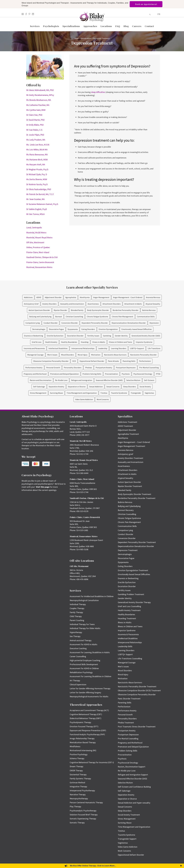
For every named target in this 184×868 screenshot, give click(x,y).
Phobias (89, 368)
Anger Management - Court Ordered (128, 297)
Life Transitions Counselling (130, 658)
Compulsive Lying (33, 323)
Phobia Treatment (126, 723)
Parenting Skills (129, 361)
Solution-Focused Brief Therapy (84, 815)
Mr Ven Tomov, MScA (35, 214)
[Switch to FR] (159, 14)
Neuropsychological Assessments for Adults (89, 696)
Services (35, 26)
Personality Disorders (73, 368)
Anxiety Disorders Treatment (130, 458)
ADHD (39, 297)
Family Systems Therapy (80, 778)
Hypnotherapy (76, 632)
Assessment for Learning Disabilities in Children (90, 676)
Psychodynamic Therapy (80, 722)
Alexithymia (85, 297)
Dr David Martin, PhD (35, 120)
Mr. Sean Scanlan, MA (35, 199)
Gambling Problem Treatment (131, 594)
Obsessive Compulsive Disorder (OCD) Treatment (139, 690)
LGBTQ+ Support (137, 348)
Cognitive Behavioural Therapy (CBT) (86, 714)
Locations (106, 26)
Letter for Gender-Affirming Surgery (85, 692)
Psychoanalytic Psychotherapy (83, 811)
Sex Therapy (75, 636)
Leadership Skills (125, 646)
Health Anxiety (51, 342)
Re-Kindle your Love (127, 771)
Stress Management (38, 393)
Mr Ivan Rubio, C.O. (34, 130)
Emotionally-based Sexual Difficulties (137, 329)
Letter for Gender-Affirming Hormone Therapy (90, 688)
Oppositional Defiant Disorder (92, 361)
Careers (137, 26)
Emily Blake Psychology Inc (34, 865)
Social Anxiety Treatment (129, 815)
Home (77, 38)
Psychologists (51, 26)
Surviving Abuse (57, 393)
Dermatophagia (39, 329)
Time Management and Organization (82, 393)
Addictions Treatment (127, 422)
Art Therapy (75, 680)
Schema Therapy (77, 758)
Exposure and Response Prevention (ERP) (88, 730)
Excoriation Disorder (75, 336)
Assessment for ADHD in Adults (83, 644)
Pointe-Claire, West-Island (38, 252)
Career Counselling (78, 656)
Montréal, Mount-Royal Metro (39, 237)
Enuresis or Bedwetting (34, 336)
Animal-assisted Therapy (81, 640)
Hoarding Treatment (127, 618)
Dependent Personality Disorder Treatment (137, 542)
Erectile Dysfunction (55, 336)
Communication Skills (146, 317)
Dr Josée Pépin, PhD (35, 135)
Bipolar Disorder (60, 310)
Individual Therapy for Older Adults (85, 628)
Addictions (28, 297)
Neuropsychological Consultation (84, 600)
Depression (154, 323)
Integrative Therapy (78, 786)
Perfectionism (145, 361)
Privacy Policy (158, 865)
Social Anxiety (145, 387)
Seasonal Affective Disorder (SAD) (109, 380)
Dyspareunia (73, 329)
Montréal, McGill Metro (36, 233)
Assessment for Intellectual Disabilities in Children (92, 596)
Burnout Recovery (126, 510)
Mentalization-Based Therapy (83, 742)
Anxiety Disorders (49, 304)
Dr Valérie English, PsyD (37, 209)
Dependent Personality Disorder (95, 323)
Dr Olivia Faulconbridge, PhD (39, 189)
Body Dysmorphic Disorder (98, 310)
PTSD (158, 374)
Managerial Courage (35, 355)
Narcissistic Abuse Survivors (115, 355)
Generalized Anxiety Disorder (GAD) (146, 336)
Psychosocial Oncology (143, 374)
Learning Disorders (119, 348)
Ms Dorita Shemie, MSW (37, 179)
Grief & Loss (37, 342)
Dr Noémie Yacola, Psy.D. (37, 184)
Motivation (96, 355)
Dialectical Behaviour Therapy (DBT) (85, 718)
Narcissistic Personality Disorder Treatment (137, 686)
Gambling (107, 336)
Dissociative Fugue (56, 329)
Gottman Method (77, 782)
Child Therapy (76, 616)
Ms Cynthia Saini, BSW (36, 110)
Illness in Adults (99, 342)
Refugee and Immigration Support (133, 775)
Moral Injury (83, 355)
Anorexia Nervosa (153, 297)
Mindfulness (75, 746)
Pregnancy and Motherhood (35, 374)
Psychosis (126, 374)
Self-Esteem (149, 380)
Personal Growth (53, 368)
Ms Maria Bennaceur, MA (37, 155)
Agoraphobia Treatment (128, 434)
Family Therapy (76, 612)
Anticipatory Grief (31, 304)
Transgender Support (127, 839)
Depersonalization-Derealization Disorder (129, 323)
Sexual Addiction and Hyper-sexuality (134, 803)
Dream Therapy (76, 766)
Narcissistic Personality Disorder (143, 355)
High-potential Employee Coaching (85, 660)
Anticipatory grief (126, 454)
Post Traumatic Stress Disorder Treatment (137, 727)
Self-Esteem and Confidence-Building (134, 787)
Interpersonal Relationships (83, 348)
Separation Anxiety (56, 387)
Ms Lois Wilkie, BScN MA (37, 150)
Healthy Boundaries (69, 342)
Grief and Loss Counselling (129, 606)
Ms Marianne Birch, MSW (37, 160)
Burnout (59, 317)
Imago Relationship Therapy (82, 738)
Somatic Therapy (77, 823)
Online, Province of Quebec (38, 247)
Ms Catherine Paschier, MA (38, 105)
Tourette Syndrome (119, 393)
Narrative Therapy (78, 794)
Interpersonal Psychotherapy (82, 790)
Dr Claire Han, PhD (34, 115)
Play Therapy (75, 806)
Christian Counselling (74, 317)
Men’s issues (123, 666)
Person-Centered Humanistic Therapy (86, 802)
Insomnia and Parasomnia (34, 348)
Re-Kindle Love (61, 380)
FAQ (118, 26)
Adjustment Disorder (53, 297)
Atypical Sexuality (153, 304)
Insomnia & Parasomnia (128, 634)
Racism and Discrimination (41, 380)
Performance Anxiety (34, 368)
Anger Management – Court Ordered (134, 442)
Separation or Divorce (77, 387)
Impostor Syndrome (144, 342)
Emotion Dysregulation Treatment (133, 570)
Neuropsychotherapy (79, 798)
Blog (126, 26)
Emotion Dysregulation (108, 329)
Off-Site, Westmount (35, 242)
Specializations (71, 26)
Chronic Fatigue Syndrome (97, 317)
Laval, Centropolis (34, 227)
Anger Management (101, 297)
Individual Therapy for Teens (82, 624)
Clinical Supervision (78, 684)
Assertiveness (93, 304)
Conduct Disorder (51, 323)
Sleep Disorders (130, 387)
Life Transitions (154, 348)
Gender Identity (121, 336)
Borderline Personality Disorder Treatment (137, 498)
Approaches (90, 26)
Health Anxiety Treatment (129, 610)
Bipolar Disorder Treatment (130, 486)
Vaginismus (149, 393)
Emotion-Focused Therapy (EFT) (84, 726)
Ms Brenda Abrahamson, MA (39, 100)
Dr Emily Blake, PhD (35, 125)
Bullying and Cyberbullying (40, 317)
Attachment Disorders (112, 304)
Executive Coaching (78, 648)
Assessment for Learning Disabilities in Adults (90, 652)
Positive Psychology (79, 754)
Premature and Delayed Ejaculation (64, 374)
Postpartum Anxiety (104, 368)
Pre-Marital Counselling (149, 368)
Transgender (136, 393)
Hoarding (85, 342)
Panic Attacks (113, 361)
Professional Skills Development (84, 664)
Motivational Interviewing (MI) (83, 750)
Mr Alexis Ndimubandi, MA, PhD (40, 90)
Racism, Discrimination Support (132, 767)
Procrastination (111, 374)
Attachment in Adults (133, 304)
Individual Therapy (78, 604)
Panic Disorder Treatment (129, 699)
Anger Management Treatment (131, 446)
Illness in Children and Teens (120, 342)
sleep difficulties (98, 92)
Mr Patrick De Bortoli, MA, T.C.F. (40, 194)
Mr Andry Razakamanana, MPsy (40, 95)
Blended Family (77, 310)
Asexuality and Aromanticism (72, 304)
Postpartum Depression (126, 368)
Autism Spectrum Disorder (39, 310)
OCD (74, 361)
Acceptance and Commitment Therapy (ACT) (89, 710)
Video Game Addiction (84, 399)
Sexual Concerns (113, 387)
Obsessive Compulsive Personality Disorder (51, 361)
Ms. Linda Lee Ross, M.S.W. (38, 145)
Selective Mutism (133, 380)
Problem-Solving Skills (92, 374)
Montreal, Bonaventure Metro (39, 267)
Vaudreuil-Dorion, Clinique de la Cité (42, 257)
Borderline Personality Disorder (126, 310)
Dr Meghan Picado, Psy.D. (37, 169)
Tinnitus (104, 393)
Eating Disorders (88, 329)
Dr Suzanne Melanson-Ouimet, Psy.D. (42, 204)
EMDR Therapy (76, 771)
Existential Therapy (78, 775)
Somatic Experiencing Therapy (83, 819)
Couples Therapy (77, 608)
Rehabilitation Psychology (81, 672)
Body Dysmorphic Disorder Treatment (134, 494)
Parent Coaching (77, 620)
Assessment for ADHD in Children (84, 668)
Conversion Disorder (70, 323)
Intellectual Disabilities (58, 348)
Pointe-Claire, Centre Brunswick (40, 262)
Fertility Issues (93, 336)
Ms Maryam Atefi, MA (36, 164)
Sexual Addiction (96, 387)
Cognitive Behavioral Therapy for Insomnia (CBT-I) (92, 762)
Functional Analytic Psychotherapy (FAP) (87, 734)
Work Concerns (103, 399)
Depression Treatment (128, 550)
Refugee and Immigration (82, 380)
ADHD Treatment (125, 426)
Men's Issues (52, 355)
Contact (149, 26)
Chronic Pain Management (123, 317)
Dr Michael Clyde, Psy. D (37, 174)
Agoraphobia (71, 297)
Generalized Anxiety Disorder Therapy (134, 602)
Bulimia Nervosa (149, 310)
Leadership (103, 348)
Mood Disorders (68, 355)
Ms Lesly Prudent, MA (36, 140)
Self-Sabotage (39, 387)
